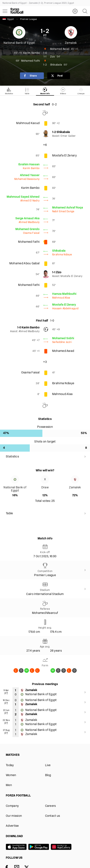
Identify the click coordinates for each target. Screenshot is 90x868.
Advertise (12, 826)
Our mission (14, 816)
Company (12, 806)
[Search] (85, 11)
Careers (51, 806)
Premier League (29, 19)
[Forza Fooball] (17, 11)
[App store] (17, 847)
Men (9, 785)
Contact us (53, 816)
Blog (48, 775)
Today (10, 765)
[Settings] (75, 11)
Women (11, 775)
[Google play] (39, 847)
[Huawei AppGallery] (62, 847)
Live (48, 765)
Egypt (8, 19)
